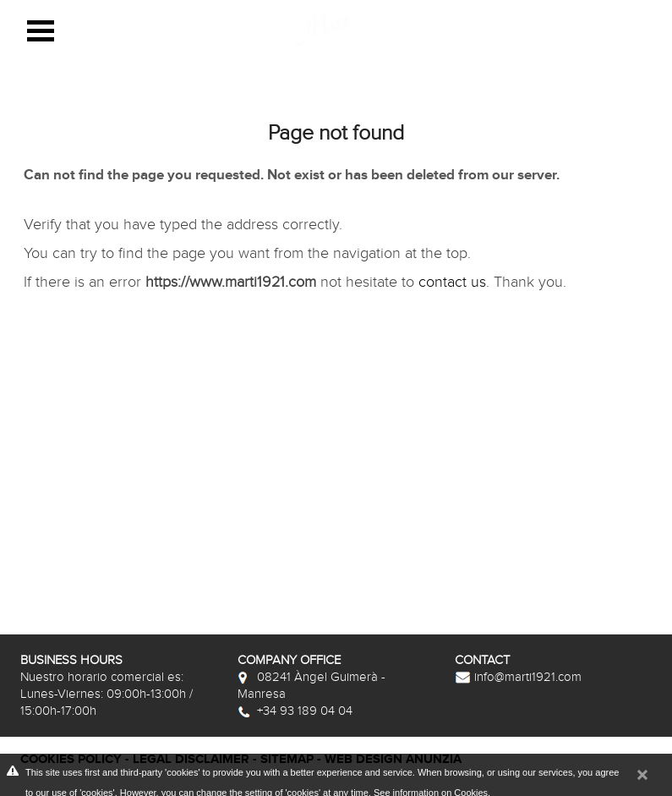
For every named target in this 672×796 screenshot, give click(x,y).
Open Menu (41, 31)
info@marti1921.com (518, 677)
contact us (452, 282)
